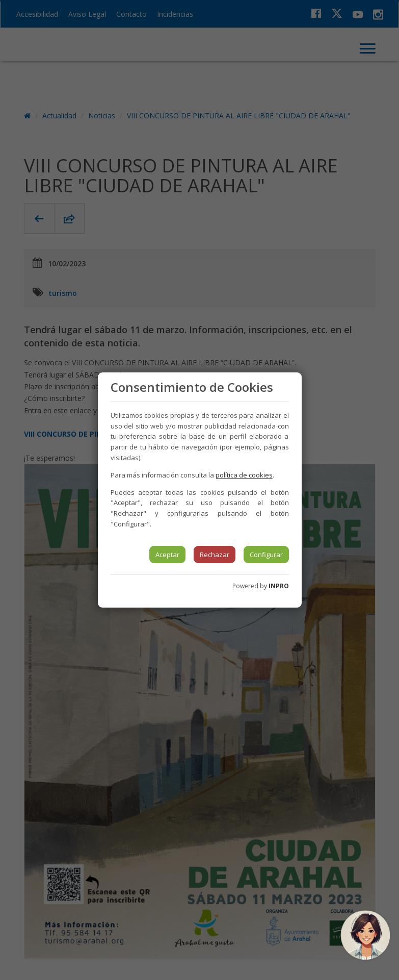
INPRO (279, 586)
